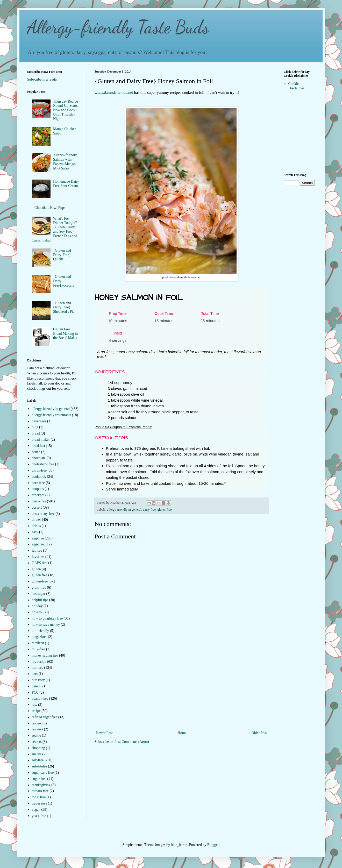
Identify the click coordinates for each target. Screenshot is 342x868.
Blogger (213, 845)
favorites (38, 557)
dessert (37, 507)
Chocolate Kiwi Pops (50, 208)
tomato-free (40, 791)
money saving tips (45, 655)
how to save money (46, 625)
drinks (36, 526)
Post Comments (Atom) (132, 742)
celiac (36, 452)
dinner (37, 520)
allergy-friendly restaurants (52, 415)
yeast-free (39, 816)
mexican (38, 643)
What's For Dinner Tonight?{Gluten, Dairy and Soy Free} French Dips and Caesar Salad (55, 229)
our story (38, 680)
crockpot (38, 495)
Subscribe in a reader (42, 79)
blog (35, 427)
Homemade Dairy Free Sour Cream (66, 184)
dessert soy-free (43, 514)
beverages (39, 421)
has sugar (39, 594)
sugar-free (39, 779)
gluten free (40, 575)
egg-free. (38, 544)
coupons (38, 489)
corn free (38, 483)
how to (37, 612)
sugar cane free (43, 773)
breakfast (38, 446)
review (37, 723)
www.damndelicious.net (114, 92)
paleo (36, 686)
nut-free (38, 668)
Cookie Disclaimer (296, 86)
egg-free (38, 538)
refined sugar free (45, 717)
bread (36, 433)
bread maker (41, 440)
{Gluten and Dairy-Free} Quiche (62, 255)
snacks (37, 754)
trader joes (40, 803)
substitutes (40, 766)
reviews (38, 729)
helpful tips (40, 600)
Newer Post (104, 733)
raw (35, 705)
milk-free (39, 649)
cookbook (39, 477)
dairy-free (149, 510)
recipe (36, 711)
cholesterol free (43, 464)
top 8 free (39, 797)
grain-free (39, 588)
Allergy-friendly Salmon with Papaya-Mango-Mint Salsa (65, 162)
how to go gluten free (47, 618)
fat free (37, 550)
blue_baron (179, 845)
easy (35, 532)
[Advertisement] (181, 691)
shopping (38, 748)
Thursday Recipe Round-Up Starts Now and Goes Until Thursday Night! (65, 110)
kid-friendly (41, 631)
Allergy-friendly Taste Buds (118, 27)
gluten (36, 569)
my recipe (39, 662)
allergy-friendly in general (124, 510)
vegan (36, 810)
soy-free (38, 760)
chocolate (39, 458)
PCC (35, 692)
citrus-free (39, 470)
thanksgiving (41, 785)
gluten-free (164, 510)
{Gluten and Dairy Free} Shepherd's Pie (64, 307)
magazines (40, 637)
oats (35, 674)
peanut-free (40, 698)
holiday (37, 606)
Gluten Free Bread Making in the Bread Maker (65, 334)
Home (182, 733)
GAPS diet (40, 563)
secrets (37, 742)
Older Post (259, 733)
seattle (37, 735)
